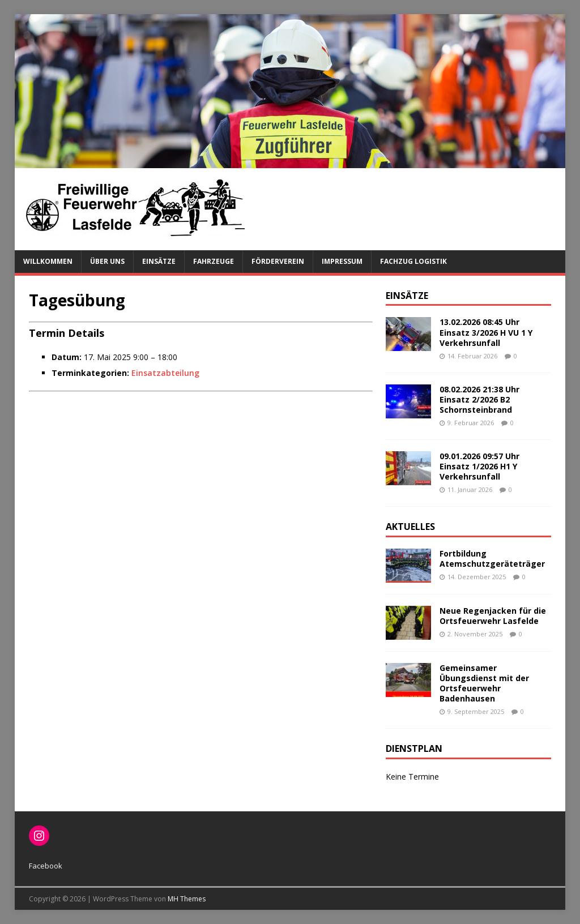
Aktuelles (410, 527)
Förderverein (278, 261)
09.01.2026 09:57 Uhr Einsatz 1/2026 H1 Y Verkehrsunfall (479, 466)
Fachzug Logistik (413, 261)
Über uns (107, 261)
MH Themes (187, 899)
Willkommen (48, 261)
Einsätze (159, 261)
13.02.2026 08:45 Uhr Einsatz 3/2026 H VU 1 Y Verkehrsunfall (486, 332)
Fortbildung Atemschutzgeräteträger (492, 559)
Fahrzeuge (214, 261)
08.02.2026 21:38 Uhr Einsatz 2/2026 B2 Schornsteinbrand (479, 399)
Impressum (342, 261)
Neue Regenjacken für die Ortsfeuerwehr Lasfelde (493, 616)
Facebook (46, 866)
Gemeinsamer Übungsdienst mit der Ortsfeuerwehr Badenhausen (484, 683)
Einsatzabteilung (165, 373)
